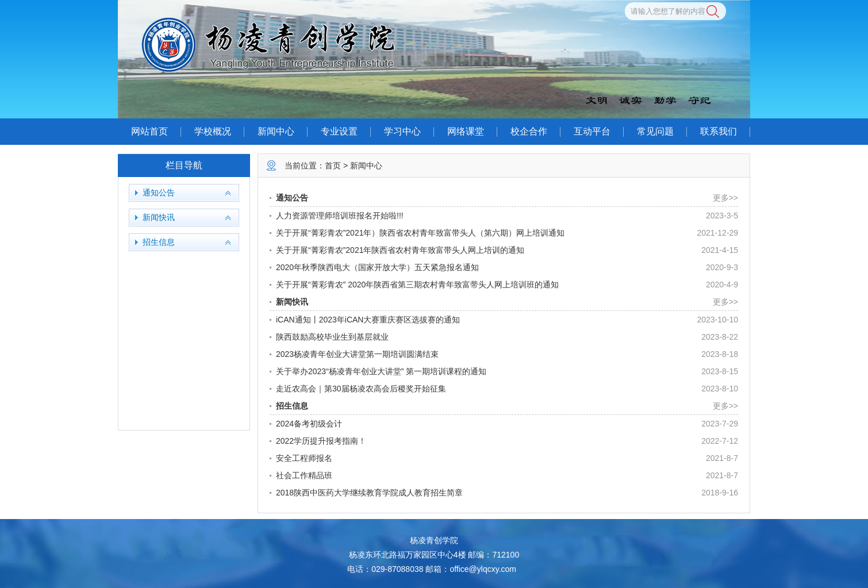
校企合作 (529, 131)
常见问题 (655, 131)
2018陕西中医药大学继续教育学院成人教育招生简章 (369, 493)
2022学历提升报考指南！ (321, 441)
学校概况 (213, 131)
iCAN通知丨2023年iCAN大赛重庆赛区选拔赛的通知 (368, 320)
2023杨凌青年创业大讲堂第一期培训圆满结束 (357, 354)
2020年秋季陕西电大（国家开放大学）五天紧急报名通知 (377, 267)
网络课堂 (466, 131)
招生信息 (159, 242)
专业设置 (339, 131)
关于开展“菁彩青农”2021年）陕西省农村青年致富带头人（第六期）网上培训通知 (420, 233)
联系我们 (719, 131)
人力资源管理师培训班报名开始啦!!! (340, 216)
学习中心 (402, 131)
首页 (333, 166)
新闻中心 (276, 131)
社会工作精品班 (304, 475)
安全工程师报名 (304, 458)
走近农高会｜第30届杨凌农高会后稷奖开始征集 (361, 389)
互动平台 (592, 131)
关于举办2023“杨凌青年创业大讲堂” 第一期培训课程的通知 (381, 371)
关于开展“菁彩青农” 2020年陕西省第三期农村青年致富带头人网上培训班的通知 (417, 285)
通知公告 (159, 193)
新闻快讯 (159, 218)
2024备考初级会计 (309, 424)
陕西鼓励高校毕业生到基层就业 (332, 337)
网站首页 (149, 131)
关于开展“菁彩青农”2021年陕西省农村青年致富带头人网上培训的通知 (400, 250)
